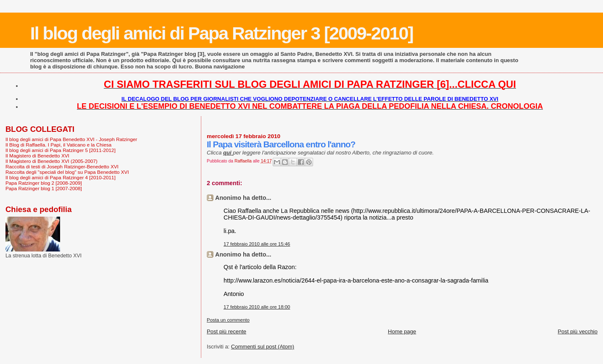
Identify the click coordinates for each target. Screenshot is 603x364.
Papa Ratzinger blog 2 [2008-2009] (44, 183)
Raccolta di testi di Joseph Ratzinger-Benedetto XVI (62, 166)
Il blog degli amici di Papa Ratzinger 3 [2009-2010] (222, 33)
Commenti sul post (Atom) (263, 347)
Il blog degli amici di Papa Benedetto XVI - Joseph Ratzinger (71, 139)
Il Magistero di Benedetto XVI (37, 156)
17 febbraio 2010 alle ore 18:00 (257, 307)
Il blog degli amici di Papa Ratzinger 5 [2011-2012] (61, 150)
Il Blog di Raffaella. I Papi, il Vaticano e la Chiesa (58, 145)
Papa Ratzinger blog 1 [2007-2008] (44, 188)
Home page (402, 331)
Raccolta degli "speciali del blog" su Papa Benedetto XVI (67, 172)
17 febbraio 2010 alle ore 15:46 (257, 244)
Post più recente (226, 331)
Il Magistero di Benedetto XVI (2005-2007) (51, 161)
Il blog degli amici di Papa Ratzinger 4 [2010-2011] (61, 177)
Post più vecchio (578, 331)
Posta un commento (228, 320)
